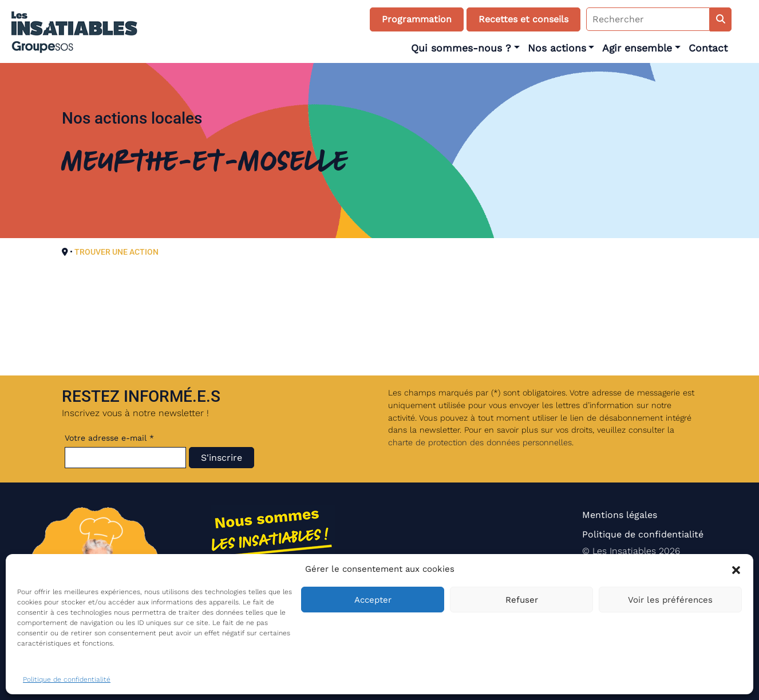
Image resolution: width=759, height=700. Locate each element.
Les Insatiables (624, 551)
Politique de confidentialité (67, 679)
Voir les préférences (670, 600)
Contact (708, 48)
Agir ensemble (637, 48)
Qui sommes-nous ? (461, 48)
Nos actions (557, 48)
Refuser (522, 600)
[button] (736, 569)
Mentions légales (620, 515)
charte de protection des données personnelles (480, 442)
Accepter (373, 600)
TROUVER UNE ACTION (116, 252)
